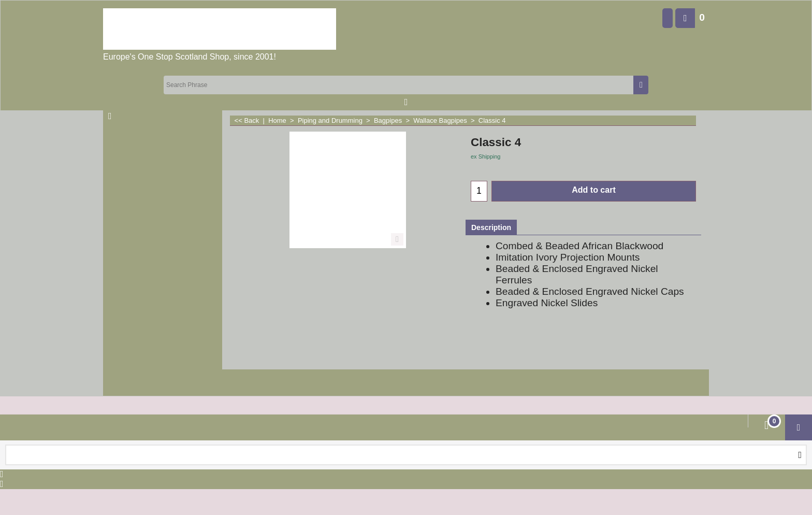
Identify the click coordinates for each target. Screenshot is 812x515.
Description (491, 227)
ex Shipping (486, 156)
